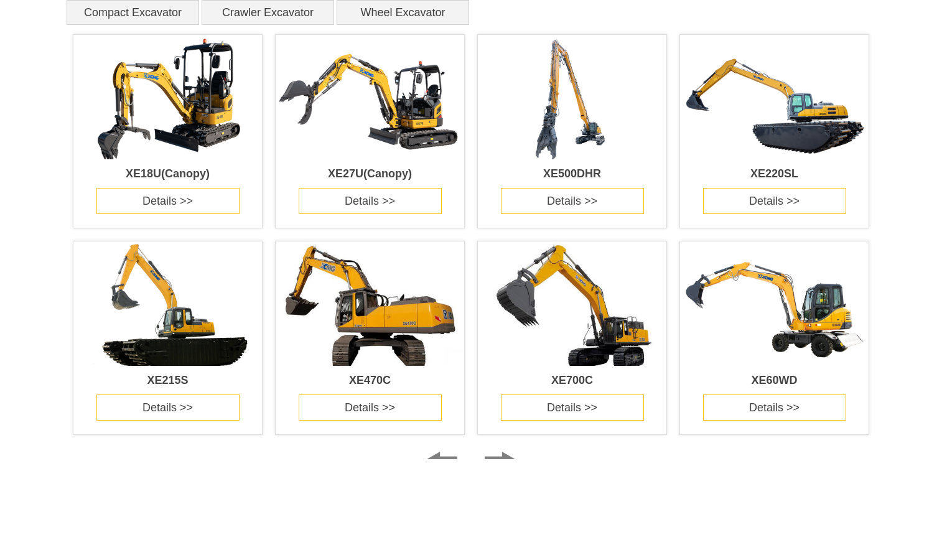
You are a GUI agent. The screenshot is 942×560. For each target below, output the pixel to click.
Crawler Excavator (268, 12)
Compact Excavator (133, 12)
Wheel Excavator (403, 12)
